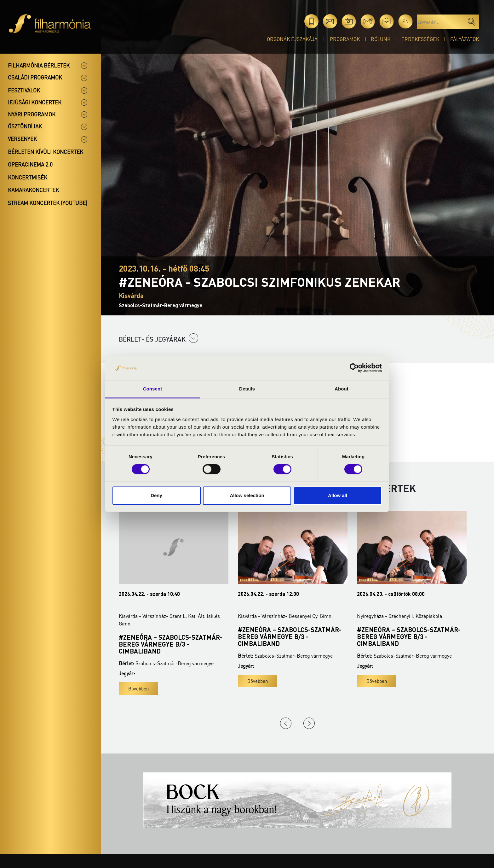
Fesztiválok (24, 90)
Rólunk (381, 39)
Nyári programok (32, 114)
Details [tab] (247, 389)
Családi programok (35, 77)
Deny (156, 495)
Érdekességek (420, 39)
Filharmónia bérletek (39, 65)
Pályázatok (465, 39)
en (405, 21)
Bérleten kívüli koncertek (46, 152)
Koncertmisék (28, 177)
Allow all (338, 495)
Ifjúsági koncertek (35, 102)
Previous (286, 723)
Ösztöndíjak (25, 126)
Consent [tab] (153, 389)
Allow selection (247, 495)
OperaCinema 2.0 (30, 164)
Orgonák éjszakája (292, 39)
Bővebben (138, 689)
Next (309, 723)
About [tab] (342, 389)
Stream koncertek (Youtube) (48, 203)
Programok (345, 39)
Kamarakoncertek (33, 190)
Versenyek (22, 139)
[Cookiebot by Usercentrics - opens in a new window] (354, 368)
